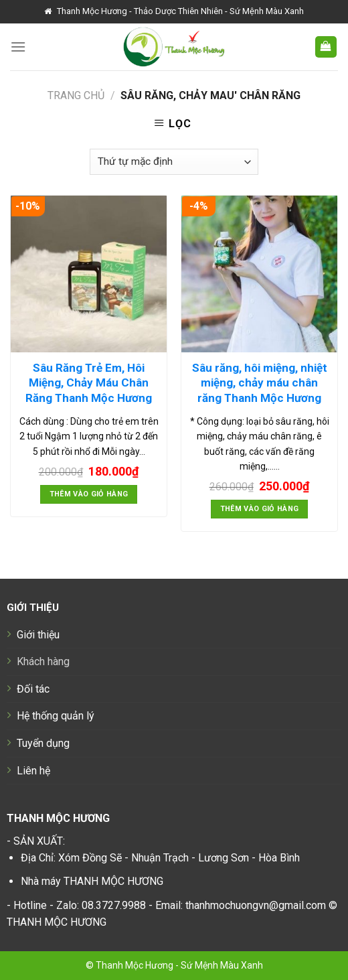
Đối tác (33, 689)
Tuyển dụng (43, 743)
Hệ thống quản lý (56, 716)
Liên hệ (33, 771)
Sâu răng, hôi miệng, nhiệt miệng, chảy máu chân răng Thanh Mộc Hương (260, 382)
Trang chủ (76, 95)
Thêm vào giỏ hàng (89, 494)
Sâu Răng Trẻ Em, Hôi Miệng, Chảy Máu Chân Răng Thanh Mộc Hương (89, 382)
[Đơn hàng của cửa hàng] (174, 162)
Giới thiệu (38, 635)
